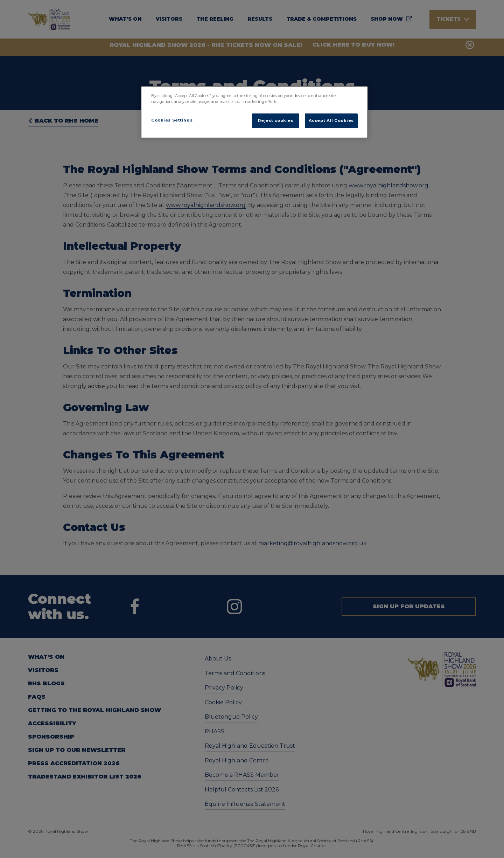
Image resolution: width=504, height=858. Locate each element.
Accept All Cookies (331, 120)
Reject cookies (276, 120)
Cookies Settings (172, 120)
